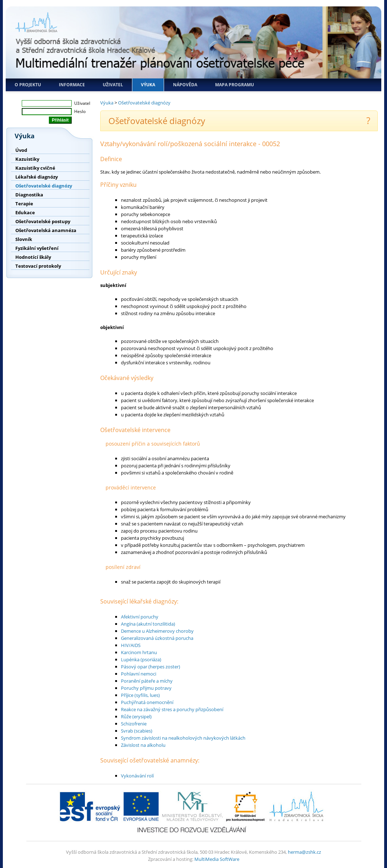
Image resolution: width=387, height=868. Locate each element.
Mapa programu (235, 85)
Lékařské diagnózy (37, 177)
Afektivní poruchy (140, 617)
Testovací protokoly (38, 266)
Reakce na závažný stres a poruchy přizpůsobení (172, 709)
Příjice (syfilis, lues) (140, 695)
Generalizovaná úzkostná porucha (157, 638)
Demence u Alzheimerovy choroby (157, 631)
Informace (72, 85)
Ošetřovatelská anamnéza (46, 230)
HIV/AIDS (131, 645)
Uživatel (113, 85)
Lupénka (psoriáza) (141, 659)
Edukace (25, 212)
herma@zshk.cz (304, 852)
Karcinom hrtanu (139, 652)
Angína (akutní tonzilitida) (148, 624)
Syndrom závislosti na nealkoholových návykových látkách (183, 738)
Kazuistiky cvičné (35, 168)
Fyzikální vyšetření (37, 248)
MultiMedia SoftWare (217, 859)
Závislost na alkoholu (143, 745)
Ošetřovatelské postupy (43, 221)
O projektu (28, 85)
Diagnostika (29, 195)
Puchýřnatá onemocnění (147, 702)
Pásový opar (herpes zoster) (151, 667)
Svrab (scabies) (137, 731)
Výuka (148, 85)
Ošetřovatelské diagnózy (44, 186)
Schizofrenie (134, 724)
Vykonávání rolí (137, 776)
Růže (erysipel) (136, 717)
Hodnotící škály (33, 257)
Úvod (21, 150)
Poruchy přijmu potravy (146, 688)
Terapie (24, 204)
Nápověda (185, 85)
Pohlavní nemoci (139, 674)
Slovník (24, 239)
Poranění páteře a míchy (147, 681)
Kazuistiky (27, 159)
